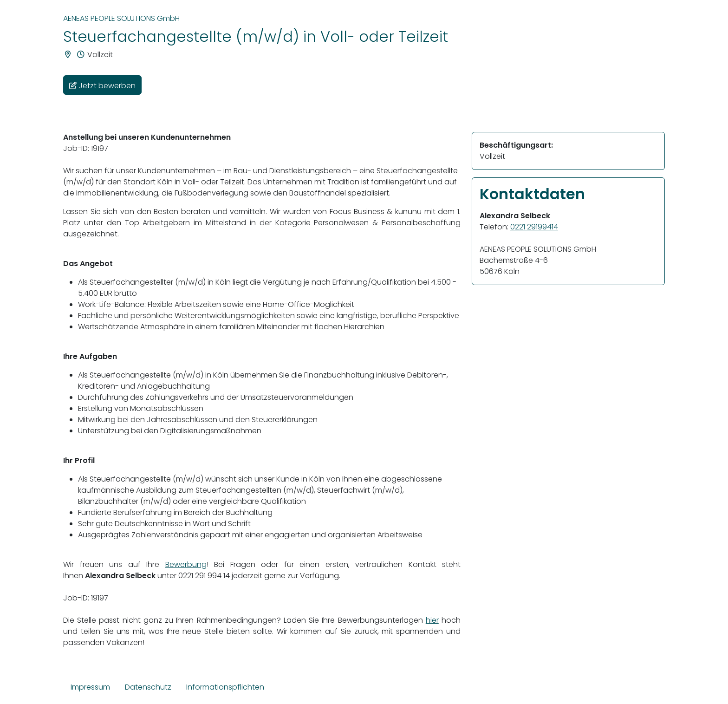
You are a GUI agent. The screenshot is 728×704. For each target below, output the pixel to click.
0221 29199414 (534, 227)
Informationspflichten (225, 687)
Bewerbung (186, 564)
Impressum (90, 687)
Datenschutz (148, 687)
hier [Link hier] (432, 620)
